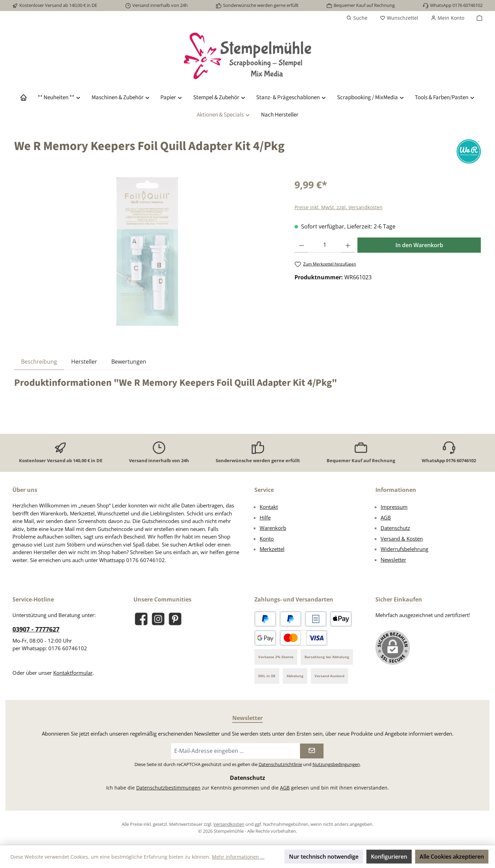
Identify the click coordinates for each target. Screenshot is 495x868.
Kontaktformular (73, 673)
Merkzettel (272, 549)
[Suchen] (357, 18)
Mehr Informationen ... (238, 857)
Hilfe (265, 517)
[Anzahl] (324, 245)
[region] (147, 252)
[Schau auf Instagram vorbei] (158, 619)
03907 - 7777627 (36, 629)
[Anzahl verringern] (302, 245)
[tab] (39, 361)
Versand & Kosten (402, 539)
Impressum (394, 507)
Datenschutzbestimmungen (168, 788)
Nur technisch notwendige (324, 857)
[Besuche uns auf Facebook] (141, 619)
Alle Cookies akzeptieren (452, 857)
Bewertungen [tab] (129, 362)
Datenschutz (395, 528)
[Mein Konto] (447, 18)
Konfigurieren (389, 857)
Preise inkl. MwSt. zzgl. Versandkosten (339, 207)
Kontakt (269, 507)
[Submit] (312, 751)
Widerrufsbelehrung (404, 549)
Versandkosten (229, 824)
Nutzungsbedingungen (336, 764)
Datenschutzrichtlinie (280, 764)
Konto (267, 539)
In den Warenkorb (419, 245)
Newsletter (393, 560)
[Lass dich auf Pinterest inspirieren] (175, 619)
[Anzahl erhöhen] (348, 245)
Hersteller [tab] (84, 362)
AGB (386, 517)
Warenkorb (273, 528)
